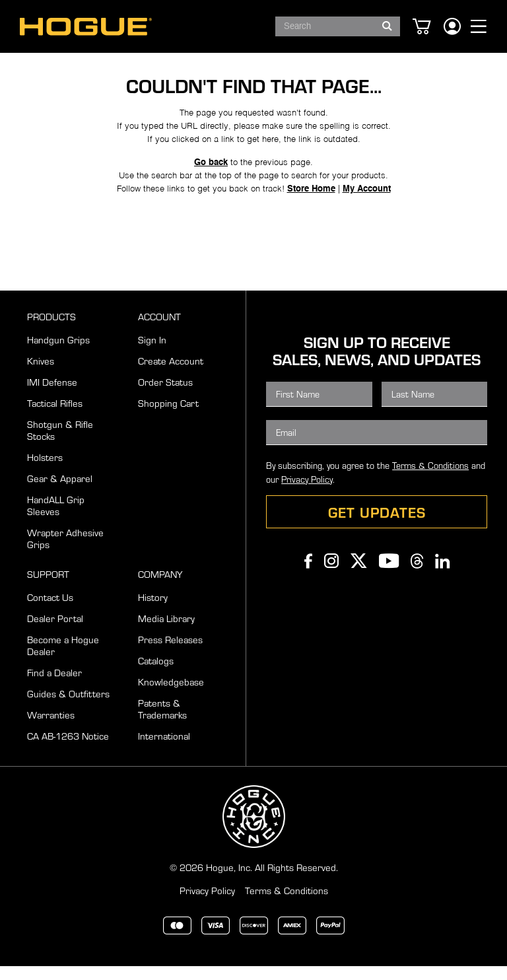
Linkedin (442, 575)
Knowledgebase (171, 695)
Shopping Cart (168, 417)
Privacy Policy (307, 493)
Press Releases (170, 653)
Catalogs (156, 674)
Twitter (359, 575)
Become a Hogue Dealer (63, 659)
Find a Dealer (54, 686)
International (164, 750)
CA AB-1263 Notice (68, 750)
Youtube (389, 575)
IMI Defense (52, 396)
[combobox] (338, 26)
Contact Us (50, 611)
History (153, 611)
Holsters (45, 471)
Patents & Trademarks (162, 722)
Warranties (51, 728)
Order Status (165, 396)
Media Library (166, 632)
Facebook (308, 575)
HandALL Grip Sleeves (56, 519)
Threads (417, 575)
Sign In (152, 353)
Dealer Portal (55, 632)
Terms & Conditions (430, 479)
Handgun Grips (58, 353)
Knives (41, 374)
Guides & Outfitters (68, 707)
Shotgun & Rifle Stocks (60, 444)
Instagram (331, 575)
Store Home (311, 222)
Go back (211, 195)
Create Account (171, 374)
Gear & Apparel (60, 492)
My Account (367, 222)
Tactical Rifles (55, 417)
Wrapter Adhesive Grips (65, 552)
